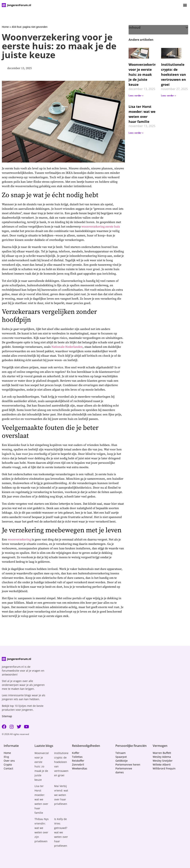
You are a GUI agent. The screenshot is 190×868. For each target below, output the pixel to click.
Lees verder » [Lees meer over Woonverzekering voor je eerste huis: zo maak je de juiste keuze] (136, 96)
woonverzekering (19, 540)
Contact (8, 768)
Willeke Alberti (162, 765)
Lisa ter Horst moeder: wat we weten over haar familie (41, 799)
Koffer (76, 753)
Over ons (9, 761)
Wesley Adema (162, 757)
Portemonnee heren (128, 765)
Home (5, 27)
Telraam (121, 753)
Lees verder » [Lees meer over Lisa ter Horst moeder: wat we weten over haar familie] (136, 133)
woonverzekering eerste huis (101, 227)
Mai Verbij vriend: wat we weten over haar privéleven (61, 795)
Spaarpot (121, 757)
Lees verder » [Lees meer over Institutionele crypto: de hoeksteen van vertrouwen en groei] (168, 96)
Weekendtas (80, 768)
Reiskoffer (78, 761)
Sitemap (7, 716)
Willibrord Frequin (164, 768)
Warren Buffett (162, 753)
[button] (185, 5)
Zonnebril (78, 765)
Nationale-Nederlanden (67, 347)
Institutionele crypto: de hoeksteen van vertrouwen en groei (173, 74)
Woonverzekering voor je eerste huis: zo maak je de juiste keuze (143, 74)
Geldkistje (122, 761)
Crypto (8, 765)
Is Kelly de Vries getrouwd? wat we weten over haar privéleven (61, 832)
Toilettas (77, 757)
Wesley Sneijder (163, 761)
